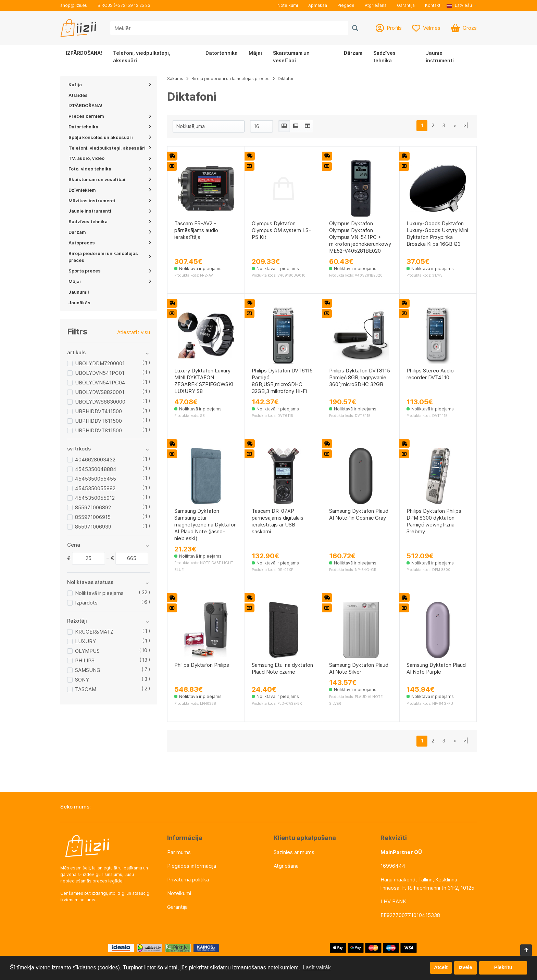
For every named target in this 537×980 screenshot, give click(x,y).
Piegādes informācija (192, 866)
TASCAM (86, 689)
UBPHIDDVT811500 (98, 430)
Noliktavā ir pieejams (99, 593)
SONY (82, 680)
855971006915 (93, 517)
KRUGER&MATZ (94, 632)
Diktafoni (287, 79)
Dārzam (353, 53)
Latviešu (459, 5)
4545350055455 (96, 479)
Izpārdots (86, 603)
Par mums (179, 852)
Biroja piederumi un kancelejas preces (230, 79)
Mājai (255, 53)
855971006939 (93, 527)
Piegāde (346, 5)
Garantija (406, 5)
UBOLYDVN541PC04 (100, 383)
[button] (462, 5)
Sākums (175, 79)
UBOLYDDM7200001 (100, 363)
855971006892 (93, 507)
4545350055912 (95, 498)
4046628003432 (95, 460)
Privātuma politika (188, 880)
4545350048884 (96, 469)
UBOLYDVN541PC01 (100, 373)
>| (466, 125)
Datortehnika (222, 53)
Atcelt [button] (441, 968)
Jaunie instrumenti (440, 57)
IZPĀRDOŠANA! (84, 53)
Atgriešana (376, 5)
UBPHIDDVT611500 (98, 421)
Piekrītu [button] (503, 968)
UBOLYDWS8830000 (100, 402)
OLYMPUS (87, 651)
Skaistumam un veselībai (291, 57)
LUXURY (85, 641)
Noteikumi (288, 5)
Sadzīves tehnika (384, 57)
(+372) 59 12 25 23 (132, 5)
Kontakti (433, 5)
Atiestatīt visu (134, 332)
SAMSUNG (88, 670)
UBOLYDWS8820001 (100, 392)
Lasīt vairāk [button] (317, 968)
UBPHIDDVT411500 (98, 411)
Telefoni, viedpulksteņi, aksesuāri (142, 57)
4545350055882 (95, 488)
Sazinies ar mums (294, 852)
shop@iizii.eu (74, 5)
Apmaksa (318, 5)
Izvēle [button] (465, 968)
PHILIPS (85, 660)
